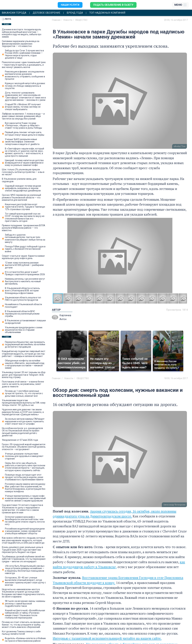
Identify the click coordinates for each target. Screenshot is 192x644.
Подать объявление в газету (113, 5)
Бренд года (75, 13)
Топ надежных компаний (107, 13)
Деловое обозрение (46, 13)
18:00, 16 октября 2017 (176, 378)
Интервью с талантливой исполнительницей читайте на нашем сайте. (107, 638)
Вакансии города (14, 13)
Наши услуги (70, 5)
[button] (184, 255)
